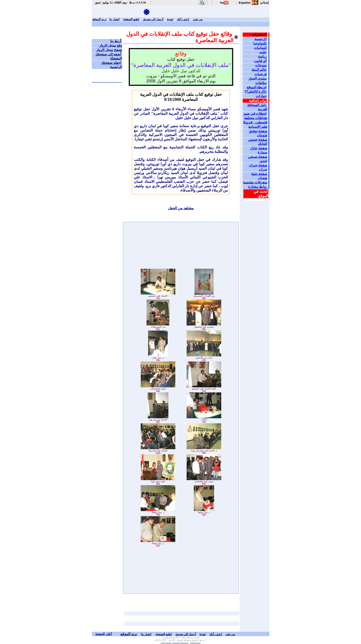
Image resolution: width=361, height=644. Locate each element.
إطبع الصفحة (131, 19)
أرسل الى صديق (153, 19)
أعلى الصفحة (103, 634)
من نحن (198, 19)
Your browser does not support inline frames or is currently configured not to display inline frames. (255, 116)
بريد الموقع (100, 19)
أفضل (196, 637)
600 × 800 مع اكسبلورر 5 (174, 637)
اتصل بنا (114, 19)
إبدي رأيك (183, 19)
